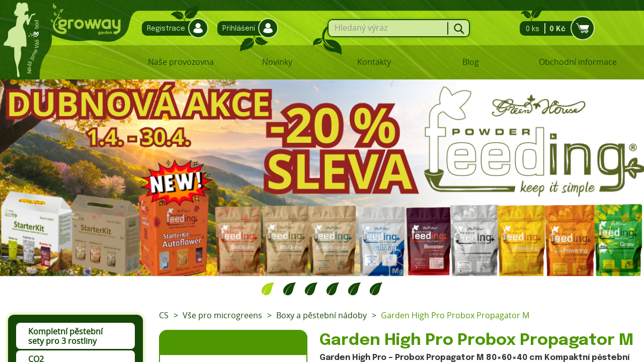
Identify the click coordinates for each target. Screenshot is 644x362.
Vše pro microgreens (222, 315)
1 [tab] (268, 289)
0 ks (554, 28)
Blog (471, 62)
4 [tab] (333, 289)
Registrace (173, 28)
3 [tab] (311, 289)
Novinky (277, 62)
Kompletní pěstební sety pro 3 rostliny (65, 336)
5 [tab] (354, 289)
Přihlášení (245, 28)
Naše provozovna (181, 62)
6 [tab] (376, 289)
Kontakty (374, 62)
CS (164, 315)
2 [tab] (290, 289)
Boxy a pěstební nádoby (321, 315)
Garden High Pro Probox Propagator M (455, 315)
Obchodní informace (578, 62)
